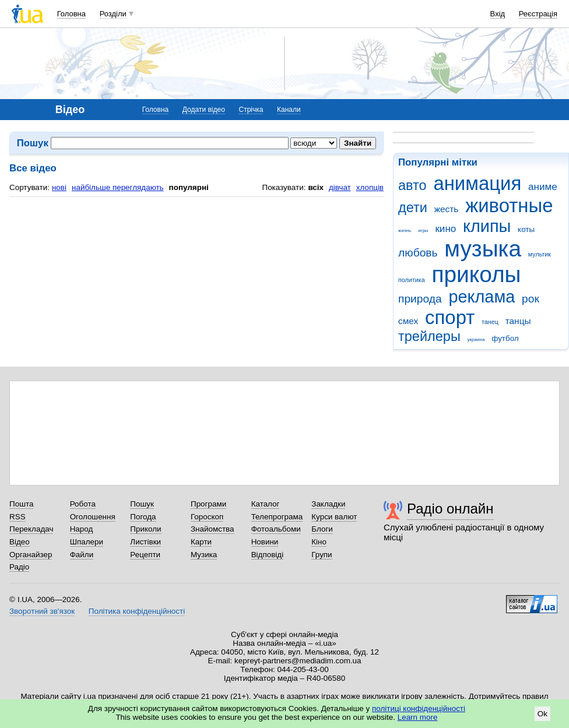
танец (490, 322)
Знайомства (213, 529)
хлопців (370, 187)
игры (423, 231)
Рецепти (145, 555)
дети (413, 208)
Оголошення (93, 517)
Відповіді (268, 555)
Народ (82, 529)
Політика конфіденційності (137, 611)
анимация (477, 183)
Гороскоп (207, 517)
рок (531, 299)
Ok (542, 714)
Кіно (319, 542)
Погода (143, 517)
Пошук (142, 504)
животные (509, 205)
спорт (450, 317)
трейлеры (429, 336)
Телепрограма (277, 517)
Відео (20, 542)
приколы (476, 274)
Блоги (322, 529)
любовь (418, 253)
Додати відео (204, 110)
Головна (71, 14)
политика (412, 280)
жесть (447, 209)
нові (59, 187)
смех (408, 321)
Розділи (113, 14)
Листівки (145, 542)
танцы (518, 321)
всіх (316, 187)
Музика (204, 555)
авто (412, 185)
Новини (265, 542)
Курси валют (334, 517)
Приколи (145, 529)
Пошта (21, 504)
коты (526, 229)
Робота (83, 504)
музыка (483, 249)
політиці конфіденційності (419, 708)
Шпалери (87, 542)
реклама (482, 297)
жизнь (405, 231)
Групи (322, 555)
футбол (505, 338)
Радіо (19, 567)
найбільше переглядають (118, 187)
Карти (201, 542)
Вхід (498, 14)
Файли (82, 555)
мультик (540, 254)
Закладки (328, 504)
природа (420, 299)
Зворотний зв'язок (42, 611)
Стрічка (251, 110)
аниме (543, 187)
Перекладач (31, 529)
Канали (289, 110)
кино (445, 229)
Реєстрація (538, 14)
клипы (487, 226)
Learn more (418, 717)
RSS (17, 517)
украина (476, 340)
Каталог (266, 504)
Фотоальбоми (276, 529)
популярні (189, 187)
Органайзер (31, 555)
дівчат (340, 187)
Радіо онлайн (450, 509)
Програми (208, 504)
